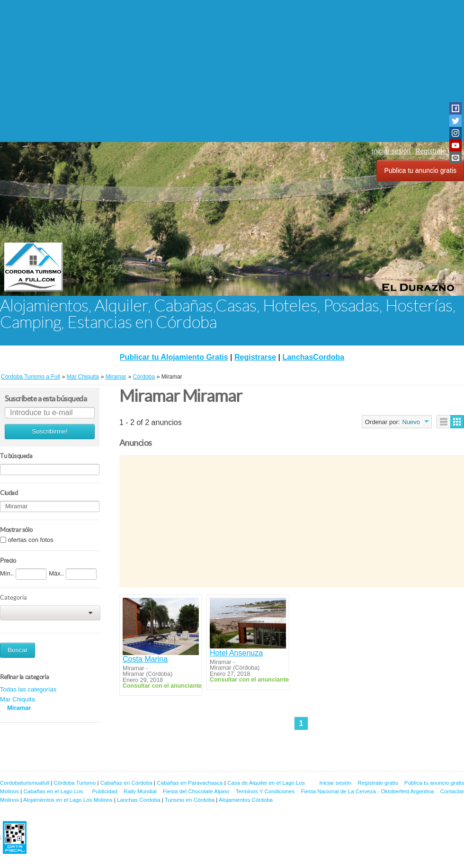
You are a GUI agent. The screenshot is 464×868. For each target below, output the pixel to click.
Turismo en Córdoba (190, 800)
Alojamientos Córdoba (246, 800)
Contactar (452, 791)
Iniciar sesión (392, 151)
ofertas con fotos (31, 540)
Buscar (18, 650)
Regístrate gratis (378, 783)
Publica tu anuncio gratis (420, 170)
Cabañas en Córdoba (126, 783)
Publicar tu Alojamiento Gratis (174, 357)
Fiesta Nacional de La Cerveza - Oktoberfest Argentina (368, 791)
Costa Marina (145, 659)
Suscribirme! (50, 431)
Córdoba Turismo (75, 783)
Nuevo (411, 422)
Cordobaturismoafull (25, 783)
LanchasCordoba (313, 357)
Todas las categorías (28, 689)
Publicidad (105, 791)
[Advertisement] (232, 71)
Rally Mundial (140, 791)
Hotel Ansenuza (236, 653)
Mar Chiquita (18, 699)
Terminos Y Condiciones (265, 791)
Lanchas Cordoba (139, 800)
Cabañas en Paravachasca (190, 783)
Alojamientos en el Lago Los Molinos (68, 800)
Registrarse (255, 357)
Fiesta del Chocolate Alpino (196, 791)
